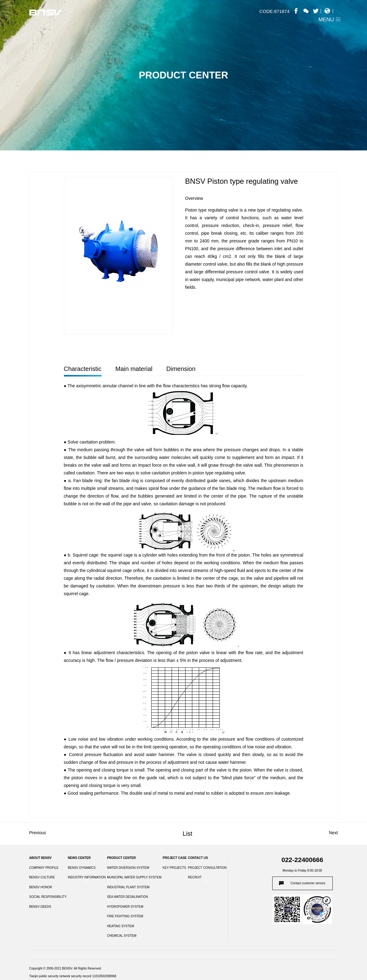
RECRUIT (195, 877)
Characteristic (83, 369)
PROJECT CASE (175, 858)
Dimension (181, 369)
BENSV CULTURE (42, 877)
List (188, 834)
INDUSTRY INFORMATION (87, 877)
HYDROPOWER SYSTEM (125, 907)
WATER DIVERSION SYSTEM (128, 868)
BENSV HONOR (41, 887)
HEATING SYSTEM (121, 926)
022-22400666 (302, 860)
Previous (38, 833)
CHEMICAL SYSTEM (122, 936)
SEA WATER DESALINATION (128, 897)
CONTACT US (198, 858)
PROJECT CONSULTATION (207, 868)
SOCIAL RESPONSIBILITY (48, 897)
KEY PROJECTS (174, 868)
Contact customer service (308, 883)
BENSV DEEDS (40, 907)
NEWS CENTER (79, 858)
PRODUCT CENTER (121, 858)
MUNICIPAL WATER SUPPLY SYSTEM (134, 877)
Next (334, 833)
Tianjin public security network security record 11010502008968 (73, 976)
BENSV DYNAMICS (82, 868)
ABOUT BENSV (41, 858)
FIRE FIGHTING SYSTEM (125, 916)
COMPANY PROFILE (44, 868)
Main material (134, 369)
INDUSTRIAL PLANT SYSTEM (128, 887)
